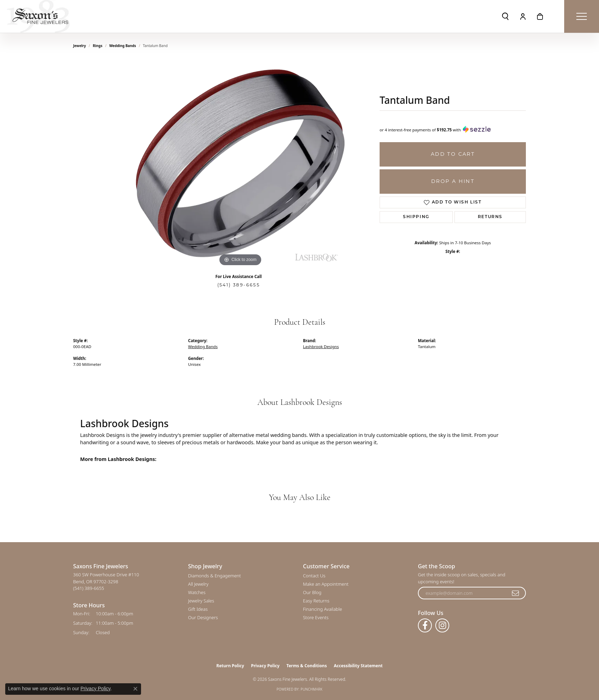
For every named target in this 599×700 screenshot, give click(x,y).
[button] (505, 16)
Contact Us (314, 576)
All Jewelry (198, 584)
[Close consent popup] (135, 689)
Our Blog (312, 592)
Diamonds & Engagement (215, 576)
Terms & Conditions (307, 666)
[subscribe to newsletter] (516, 593)
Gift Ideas (198, 609)
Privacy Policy (265, 666)
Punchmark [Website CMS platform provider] (312, 689)
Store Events (316, 617)
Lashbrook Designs (321, 347)
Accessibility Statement (358, 666)
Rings (98, 46)
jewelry (80, 46)
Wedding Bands (123, 46)
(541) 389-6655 (239, 285)
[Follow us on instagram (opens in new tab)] (442, 625)
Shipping (416, 217)
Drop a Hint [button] (453, 181)
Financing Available (322, 609)
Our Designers (203, 617)
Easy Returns (316, 601)
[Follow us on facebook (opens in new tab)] (425, 625)
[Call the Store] (89, 588)
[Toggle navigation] (582, 16)
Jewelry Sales (201, 601)
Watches (197, 592)
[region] (240, 163)
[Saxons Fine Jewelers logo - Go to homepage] (38, 16)
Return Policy (230, 666)
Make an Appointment (326, 584)
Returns (490, 217)
